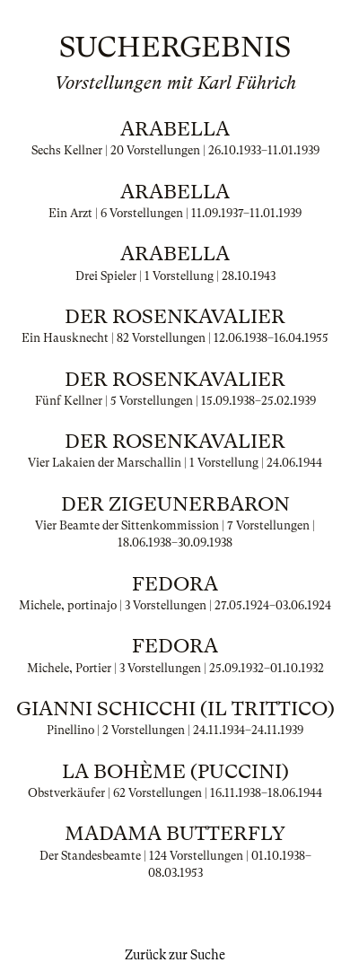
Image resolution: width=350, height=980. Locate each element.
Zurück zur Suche (175, 955)
